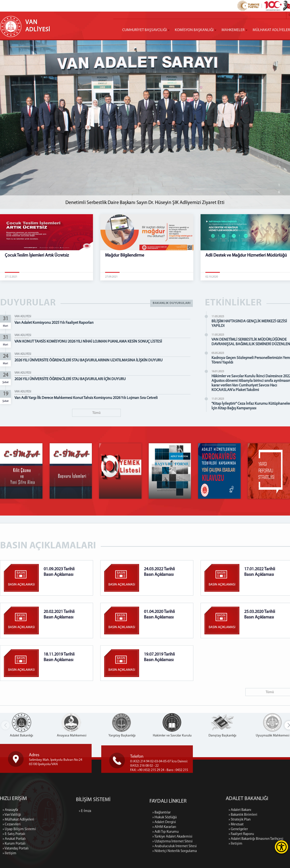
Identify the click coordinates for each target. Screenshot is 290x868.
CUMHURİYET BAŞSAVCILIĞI (145, 30)
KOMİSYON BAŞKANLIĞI (194, 30)
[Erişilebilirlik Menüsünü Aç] (281, 847)
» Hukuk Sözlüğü (165, 861)
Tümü (96, 413)
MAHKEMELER (233, 30)
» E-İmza (85, 829)
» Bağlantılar (162, 856)
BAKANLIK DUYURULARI (172, 303)
